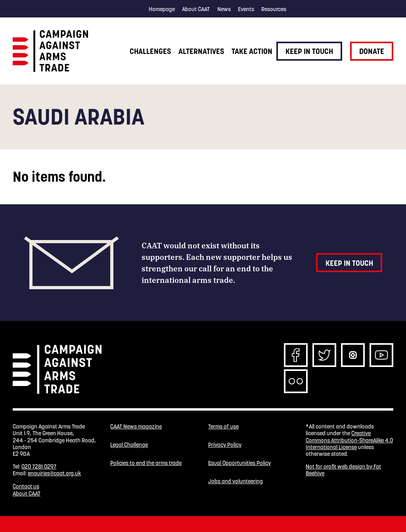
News (224, 9)
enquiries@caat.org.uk (54, 473)
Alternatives (201, 51)
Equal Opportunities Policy (239, 463)
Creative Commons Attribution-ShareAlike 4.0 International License (349, 440)
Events (246, 9)
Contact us (26, 486)
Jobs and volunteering (236, 481)
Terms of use (223, 427)
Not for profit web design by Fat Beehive (343, 470)
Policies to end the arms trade (146, 463)
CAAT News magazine (136, 427)
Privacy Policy (225, 445)
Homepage (162, 9)
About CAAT (196, 9)
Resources (274, 9)
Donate (372, 51)
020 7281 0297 (39, 467)
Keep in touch (309, 51)
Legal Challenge (129, 445)
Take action (252, 51)
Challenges (150, 51)
